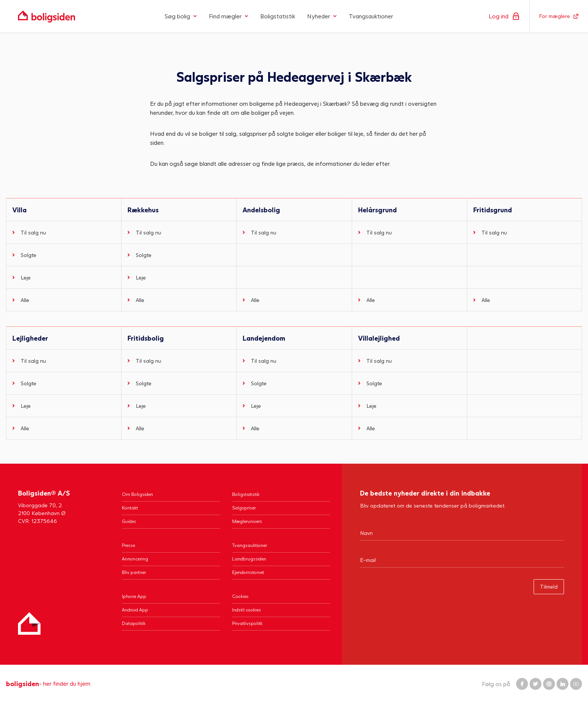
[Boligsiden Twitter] (535, 684)
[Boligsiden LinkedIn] (562, 684)
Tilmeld (549, 587)
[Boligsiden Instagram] (549, 684)
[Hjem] (29, 623)
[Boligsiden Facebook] (522, 684)
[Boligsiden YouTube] (576, 684)
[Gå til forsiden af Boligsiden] (46, 16)
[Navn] (462, 533)
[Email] (462, 560)
